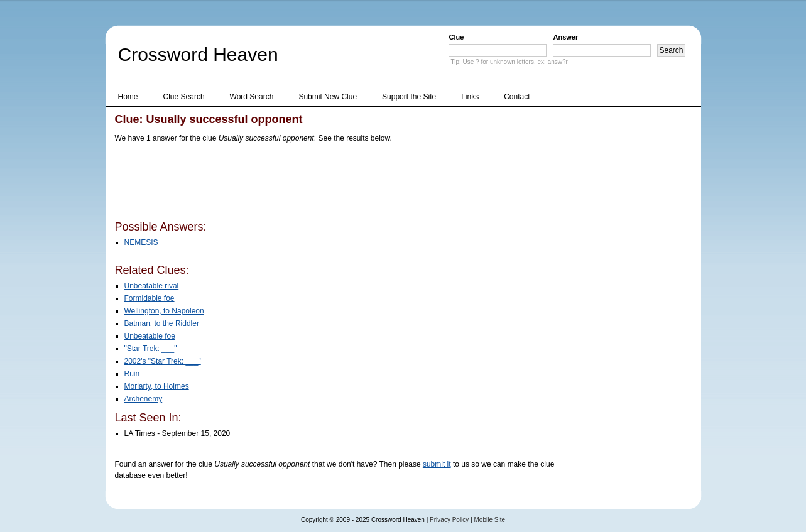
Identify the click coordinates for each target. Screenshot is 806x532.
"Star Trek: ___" (151, 349)
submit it (437, 464)
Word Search (252, 97)
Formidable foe (150, 298)
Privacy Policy (449, 520)
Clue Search (184, 97)
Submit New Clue (328, 97)
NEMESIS (141, 242)
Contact (517, 97)
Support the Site (409, 97)
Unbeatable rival (152, 286)
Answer (565, 37)
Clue (456, 37)
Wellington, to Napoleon (164, 311)
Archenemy (144, 399)
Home (128, 97)
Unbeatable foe (150, 336)
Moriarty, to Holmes (157, 386)
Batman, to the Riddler (162, 323)
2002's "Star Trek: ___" (163, 361)
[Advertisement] (344, 184)
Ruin (132, 374)
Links (470, 97)
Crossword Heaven (198, 54)
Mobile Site (490, 520)
